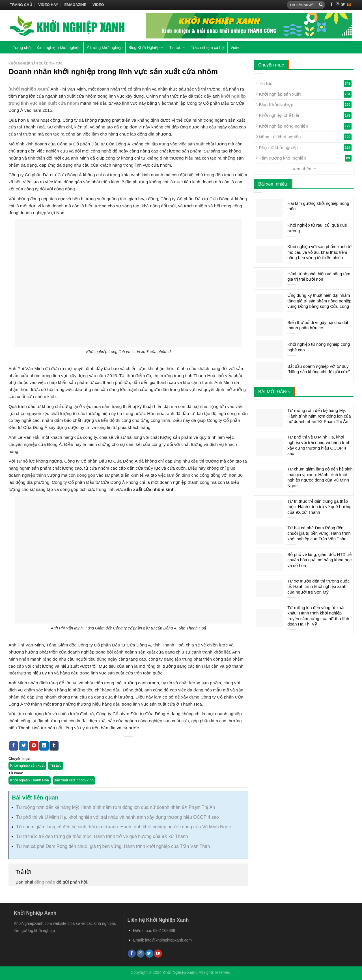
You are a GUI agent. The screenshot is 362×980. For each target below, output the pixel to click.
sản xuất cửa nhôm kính (74, 780)
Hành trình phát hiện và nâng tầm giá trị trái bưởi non (319, 277)
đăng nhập (45, 882)
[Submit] (321, 5)
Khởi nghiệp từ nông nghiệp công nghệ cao (319, 347)
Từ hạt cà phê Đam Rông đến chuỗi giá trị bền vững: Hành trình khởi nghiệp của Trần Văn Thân (113, 846)
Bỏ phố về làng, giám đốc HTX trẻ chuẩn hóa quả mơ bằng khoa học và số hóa (319, 560)
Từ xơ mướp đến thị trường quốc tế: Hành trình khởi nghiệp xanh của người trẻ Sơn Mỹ (318, 586)
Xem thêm (304, 168)
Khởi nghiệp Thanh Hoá (30, 780)
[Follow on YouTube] (158, 954)
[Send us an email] (349, 5)
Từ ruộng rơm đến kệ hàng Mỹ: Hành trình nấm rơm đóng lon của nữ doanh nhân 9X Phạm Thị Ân (116, 807)
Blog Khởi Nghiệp (146, 47)
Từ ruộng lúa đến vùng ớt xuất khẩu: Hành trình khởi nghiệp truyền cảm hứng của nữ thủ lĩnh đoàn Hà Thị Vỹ (318, 616)
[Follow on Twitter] (343, 5)
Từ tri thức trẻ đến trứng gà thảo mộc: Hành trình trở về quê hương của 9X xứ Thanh (102, 836)
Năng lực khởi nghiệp (304, 137)
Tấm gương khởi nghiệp (304, 158)
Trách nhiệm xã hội (208, 48)
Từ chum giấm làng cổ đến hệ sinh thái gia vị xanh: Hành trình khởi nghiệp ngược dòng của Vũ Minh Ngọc (123, 827)
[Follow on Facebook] (332, 5)
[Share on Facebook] (14, 746)
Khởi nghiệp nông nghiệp (304, 126)
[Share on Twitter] (24, 746)
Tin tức (177, 47)
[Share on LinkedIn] (44, 746)
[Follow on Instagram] (338, 5)
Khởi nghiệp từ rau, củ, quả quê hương (317, 228)
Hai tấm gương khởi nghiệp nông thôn (318, 206)
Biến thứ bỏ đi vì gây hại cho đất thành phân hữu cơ (318, 325)
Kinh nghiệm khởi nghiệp (59, 48)
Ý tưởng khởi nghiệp (105, 48)
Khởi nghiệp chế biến (304, 115)
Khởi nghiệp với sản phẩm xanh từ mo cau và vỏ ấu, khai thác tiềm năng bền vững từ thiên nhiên (320, 252)
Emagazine (75, 5)
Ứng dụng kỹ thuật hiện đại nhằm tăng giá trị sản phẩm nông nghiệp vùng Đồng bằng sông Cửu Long (319, 301)
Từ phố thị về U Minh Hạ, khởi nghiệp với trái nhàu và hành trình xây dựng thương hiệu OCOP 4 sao (118, 817)
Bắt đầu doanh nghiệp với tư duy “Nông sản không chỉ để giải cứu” (319, 369)
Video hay (48, 5)
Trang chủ (21, 5)
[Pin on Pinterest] (34, 746)
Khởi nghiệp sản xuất (28, 63)
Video (98, 5)
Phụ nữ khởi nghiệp (304, 148)
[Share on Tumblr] (54, 746)
